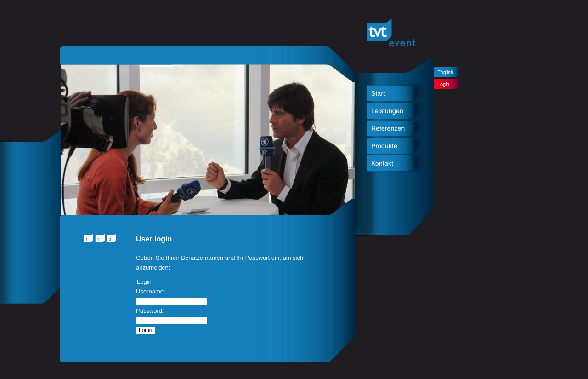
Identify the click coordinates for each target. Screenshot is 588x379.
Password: (150, 311)
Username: (151, 291)
